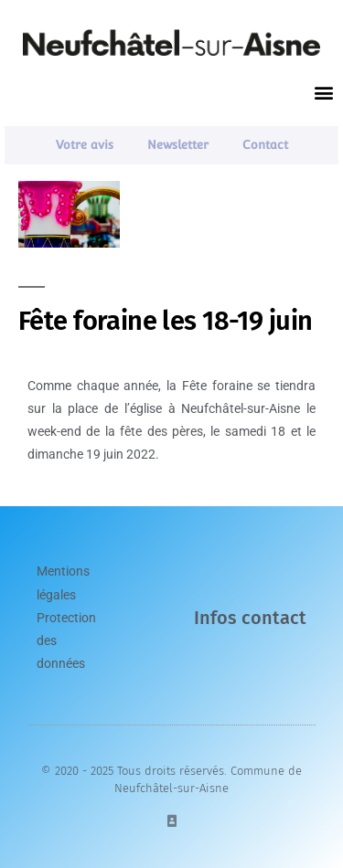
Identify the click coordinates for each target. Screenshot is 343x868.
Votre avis (85, 145)
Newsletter (178, 145)
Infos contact (250, 618)
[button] (323, 93)
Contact (265, 145)
